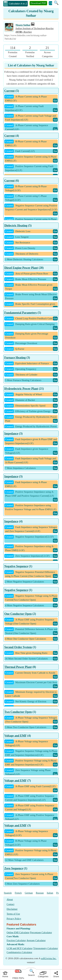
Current (10, 91)
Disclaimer (12, 909)
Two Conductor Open (18, 712)
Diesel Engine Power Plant (21, 268)
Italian (50, 893)
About (10, 899)
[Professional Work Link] (33, 25)
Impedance (11, 434)
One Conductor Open (18, 614)
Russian (40, 893)
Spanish (8, 893)
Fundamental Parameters (21, 313)
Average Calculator (36, 940)
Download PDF (38, 3)
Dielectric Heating (16, 226)
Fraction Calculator (16, 940)
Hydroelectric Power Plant (21, 389)
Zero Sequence (14, 868)
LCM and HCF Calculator (20, 948)
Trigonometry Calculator (46, 948)
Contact (10, 904)
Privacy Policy (14, 919)
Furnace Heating (15, 358)
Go (55, 101)
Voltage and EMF (15, 736)
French (18, 893)
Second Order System (18, 647)
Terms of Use (13, 914)
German (29, 893)
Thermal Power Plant (18, 667)
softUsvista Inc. (49, 958)
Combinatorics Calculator (19, 952)
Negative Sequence (16, 566)
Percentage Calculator (41, 932)
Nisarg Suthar (23, 25)
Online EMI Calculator (18, 932)
